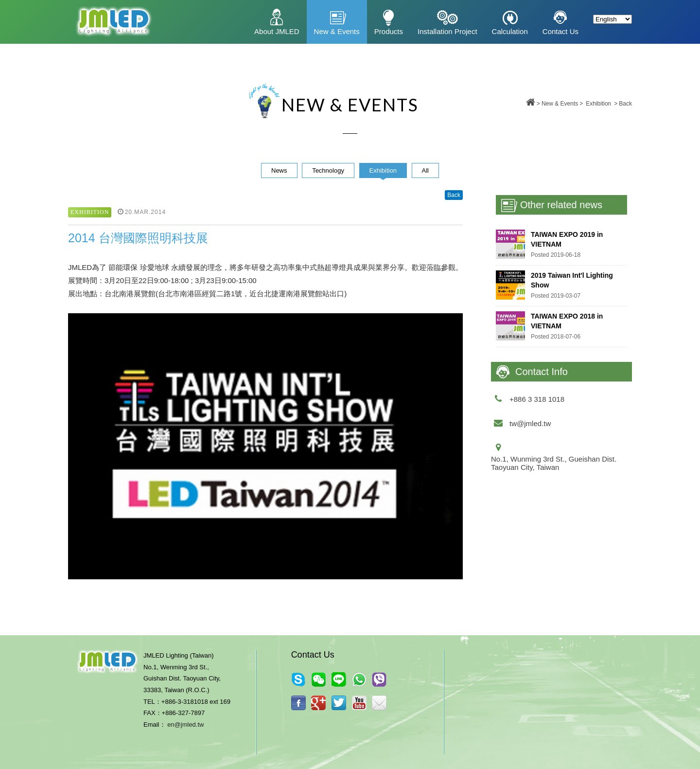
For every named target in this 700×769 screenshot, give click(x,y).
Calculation (510, 31)
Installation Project (447, 31)
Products (389, 31)
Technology (328, 170)
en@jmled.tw (185, 724)
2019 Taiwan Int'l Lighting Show (572, 280)
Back (625, 104)
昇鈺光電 (113, 22)
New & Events (337, 31)
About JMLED (277, 31)
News (279, 170)
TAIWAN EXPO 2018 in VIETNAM (567, 321)
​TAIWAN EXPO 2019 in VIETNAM (567, 239)
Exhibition (598, 104)
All (425, 170)
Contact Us (560, 31)
